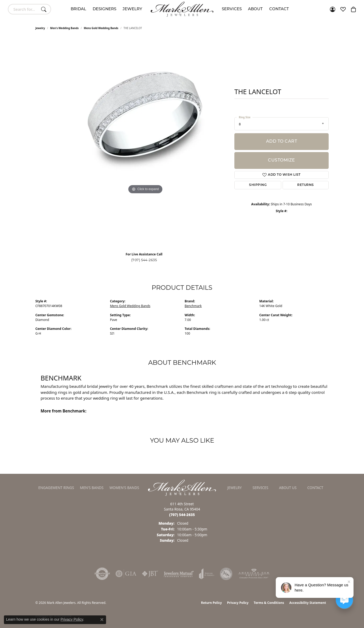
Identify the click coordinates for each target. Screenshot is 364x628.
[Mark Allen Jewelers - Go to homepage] (182, 487)
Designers (104, 9)
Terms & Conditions (269, 603)
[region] (145, 143)
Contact (279, 9)
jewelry (40, 28)
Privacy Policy (238, 603)
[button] (333, 9)
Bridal (78, 9)
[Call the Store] (182, 515)
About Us (288, 488)
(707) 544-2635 (144, 260)
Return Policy (212, 603)
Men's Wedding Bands (65, 28)
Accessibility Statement (308, 603)
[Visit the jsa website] (226, 574)
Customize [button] (281, 160)
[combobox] (23, 9)
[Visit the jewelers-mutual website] (179, 574)
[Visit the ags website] (254, 574)
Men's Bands (92, 488)
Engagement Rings (56, 488)
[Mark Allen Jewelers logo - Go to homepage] (182, 9)
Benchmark (193, 306)
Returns (305, 185)
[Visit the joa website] (207, 574)
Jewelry (132, 9)
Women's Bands (124, 488)
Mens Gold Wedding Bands (101, 28)
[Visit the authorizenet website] (102, 574)
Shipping (258, 185)
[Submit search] (45, 9)
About (255, 9)
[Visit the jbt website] (150, 574)
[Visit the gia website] (126, 574)
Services (232, 9)
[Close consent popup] (102, 620)
